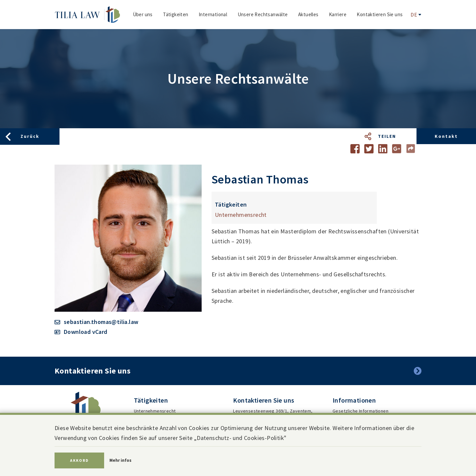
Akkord (79, 460)
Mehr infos (120, 460)
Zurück (30, 136)
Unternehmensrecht (241, 215)
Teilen (387, 136)
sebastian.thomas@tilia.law (101, 322)
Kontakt (446, 136)
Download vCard (86, 332)
